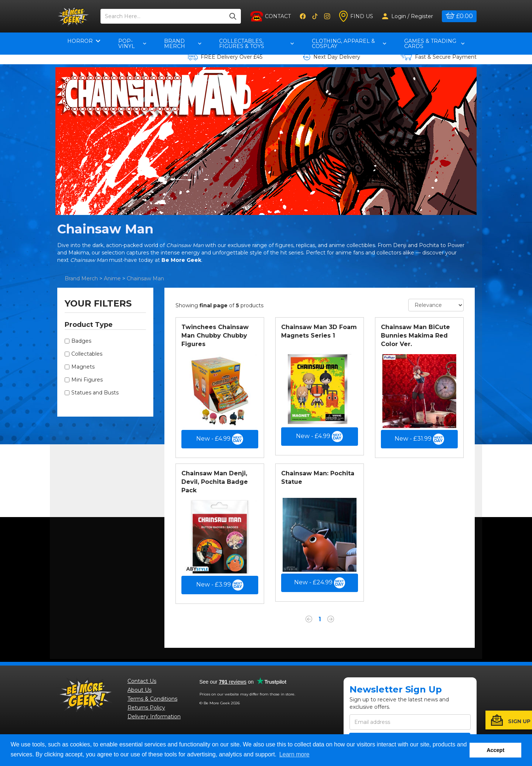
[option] (266, 141)
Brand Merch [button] (183, 44)
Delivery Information (154, 717)
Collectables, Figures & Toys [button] (257, 44)
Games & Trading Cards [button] (434, 44)
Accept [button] (495, 750)
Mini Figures (87, 380)
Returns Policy (146, 708)
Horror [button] (84, 41)
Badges (81, 341)
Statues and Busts (95, 393)
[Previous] (309, 620)
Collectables (87, 354)
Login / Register (407, 16)
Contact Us (142, 681)
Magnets (83, 367)
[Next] (331, 620)
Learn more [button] (294, 754)
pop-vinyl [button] (132, 44)
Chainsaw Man (145, 278)
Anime (112, 278)
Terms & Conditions (152, 699)
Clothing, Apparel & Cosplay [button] (349, 44)
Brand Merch (81, 278)
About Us (139, 690)
